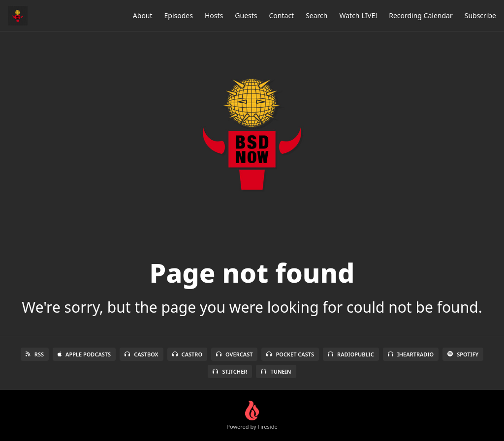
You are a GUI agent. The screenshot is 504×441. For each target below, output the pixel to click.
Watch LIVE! (358, 15)
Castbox (141, 354)
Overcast (234, 354)
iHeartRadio (411, 354)
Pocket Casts (290, 354)
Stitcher (230, 371)
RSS (35, 354)
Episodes (179, 15)
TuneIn (276, 371)
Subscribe (480, 15)
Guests (246, 15)
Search (316, 15)
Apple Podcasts (84, 354)
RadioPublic (351, 354)
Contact (282, 15)
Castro (187, 354)
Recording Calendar (421, 15)
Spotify (463, 354)
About (143, 15)
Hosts (214, 15)
